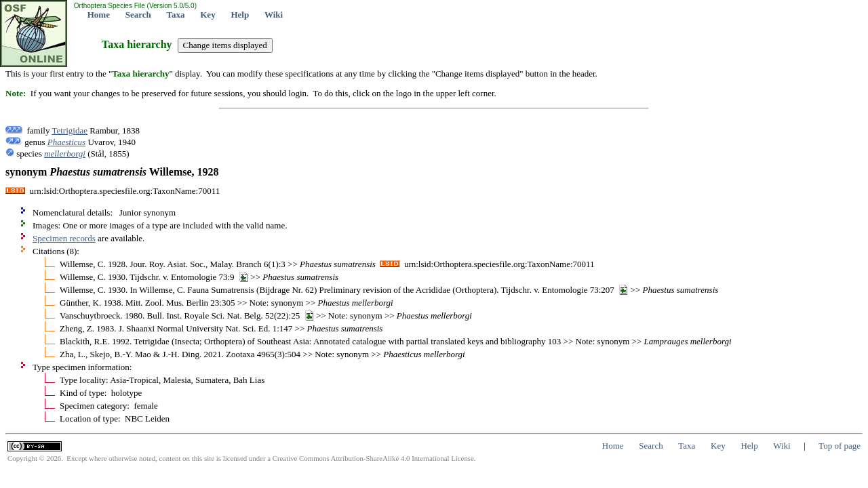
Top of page (840, 446)
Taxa (176, 15)
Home (99, 15)
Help (240, 15)
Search (138, 15)
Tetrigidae (70, 130)
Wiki (274, 15)
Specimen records (64, 238)
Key (208, 15)
